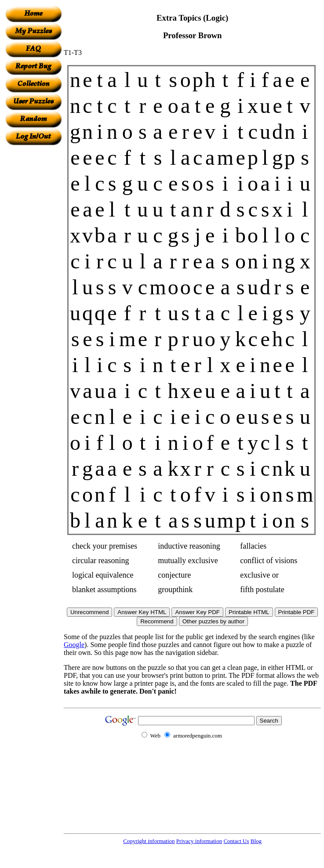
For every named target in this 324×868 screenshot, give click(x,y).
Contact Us (236, 841)
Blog (256, 841)
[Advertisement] (33, 277)
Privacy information (199, 841)
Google (74, 645)
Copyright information (149, 841)
